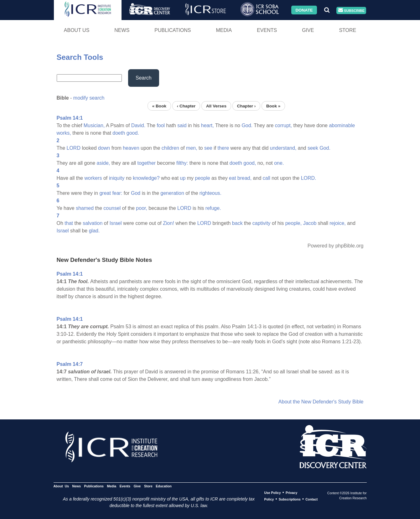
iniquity (117, 178)
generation (172, 193)
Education (164, 486)
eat (232, 178)
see (208, 148)
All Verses (216, 106)
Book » (273, 106)
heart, (207, 125)
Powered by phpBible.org (336, 246)
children (170, 148)
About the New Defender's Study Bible (321, 402)
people (203, 178)
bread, (244, 178)
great (105, 193)
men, (192, 148)
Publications (173, 30)
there (223, 148)
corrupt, (283, 125)
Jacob (310, 223)
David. (138, 125)
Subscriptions (290, 499)
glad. (94, 231)
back (237, 223)
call (267, 178)
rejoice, (338, 223)
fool (161, 125)
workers (93, 178)
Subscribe (351, 10)
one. (279, 163)
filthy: (182, 163)
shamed (85, 208)
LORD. (309, 178)
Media (224, 30)
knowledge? (146, 178)
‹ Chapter (186, 106)
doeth (119, 133)
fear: (117, 193)
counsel (112, 208)
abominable (342, 125)
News (122, 30)
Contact (311, 499)
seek (313, 148)
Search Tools (80, 57)
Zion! (169, 223)
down (104, 148)
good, (250, 163)
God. (247, 125)
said (182, 125)
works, (64, 133)
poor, (142, 208)
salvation (93, 223)
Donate (304, 10)
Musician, (94, 125)
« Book (159, 106)
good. (133, 133)
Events (267, 30)
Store (347, 30)
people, (294, 223)
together (146, 163)
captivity (262, 223)
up (183, 178)
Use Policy (272, 493)
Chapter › (246, 106)
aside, (104, 163)
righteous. (210, 193)
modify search (89, 98)
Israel (116, 223)
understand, (283, 148)
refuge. (213, 208)
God (136, 193)
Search (144, 78)
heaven (131, 148)
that (69, 223)
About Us (77, 30)
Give (308, 30)
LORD (74, 148)
